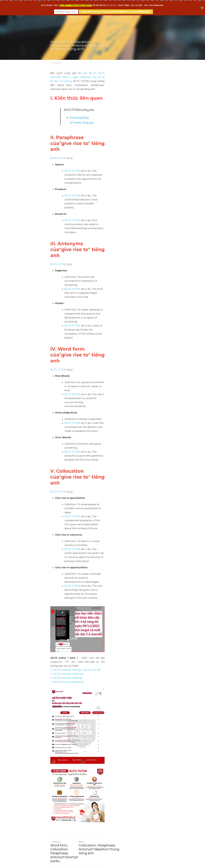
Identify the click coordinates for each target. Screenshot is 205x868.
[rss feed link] (153, 838)
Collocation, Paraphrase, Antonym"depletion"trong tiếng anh (129, 826)
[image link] (102, 747)
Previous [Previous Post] (55, 819)
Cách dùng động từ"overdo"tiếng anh (92, 110)
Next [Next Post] (107, 819)
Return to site (58, 838)
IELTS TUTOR (58, 133)
